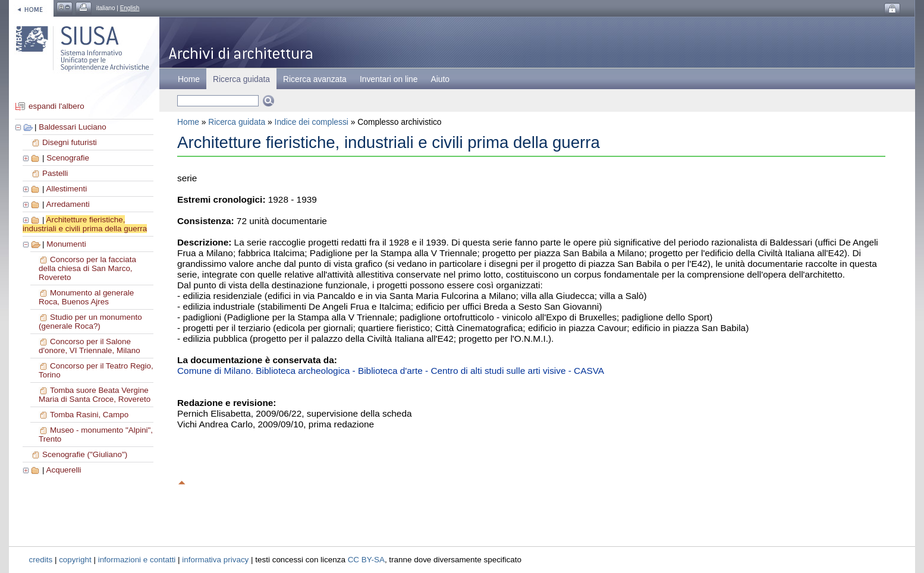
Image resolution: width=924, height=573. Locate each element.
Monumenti (66, 244)
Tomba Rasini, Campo (89, 415)
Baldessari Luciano (73, 127)
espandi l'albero (56, 106)
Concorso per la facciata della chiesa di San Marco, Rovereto (87, 268)
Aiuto (440, 79)
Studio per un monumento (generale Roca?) (90, 322)
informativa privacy (215, 560)
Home (189, 79)
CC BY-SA (366, 560)
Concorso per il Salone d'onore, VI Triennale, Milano (89, 346)
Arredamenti (67, 204)
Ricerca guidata (237, 122)
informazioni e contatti (137, 560)
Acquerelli (63, 470)
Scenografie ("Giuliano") (85, 454)
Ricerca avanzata (315, 79)
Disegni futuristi (70, 142)
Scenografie (68, 158)
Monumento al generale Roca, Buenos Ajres (86, 297)
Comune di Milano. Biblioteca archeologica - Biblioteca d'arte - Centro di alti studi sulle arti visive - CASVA (391, 371)
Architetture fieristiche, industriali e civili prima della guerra (85, 224)
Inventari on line (389, 79)
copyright (75, 560)
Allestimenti (66, 189)
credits (41, 560)
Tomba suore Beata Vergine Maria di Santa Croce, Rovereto (95, 395)
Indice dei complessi (312, 122)
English (130, 8)
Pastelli (55, 173)
